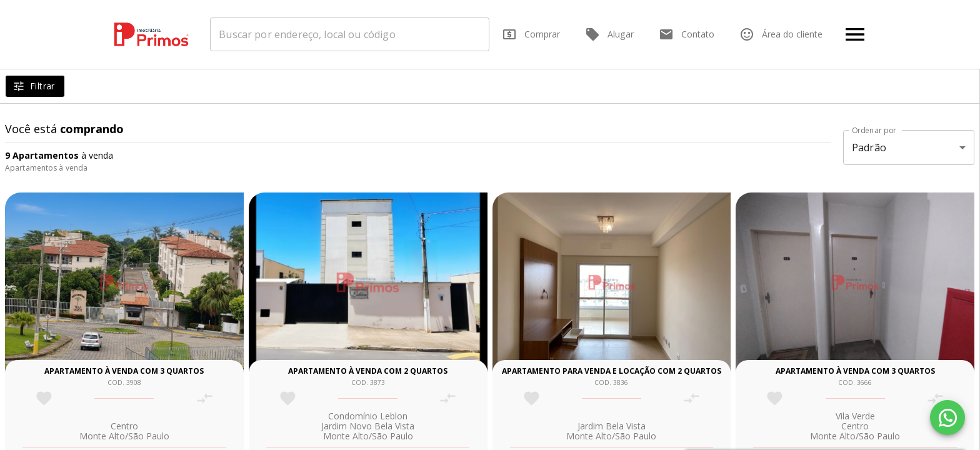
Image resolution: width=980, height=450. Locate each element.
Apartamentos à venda (46, 168)
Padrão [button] (869, 147)
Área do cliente (781, 34)
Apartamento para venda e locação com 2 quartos (612, 371)
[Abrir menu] (855, 34)
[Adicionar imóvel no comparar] (205, 398)
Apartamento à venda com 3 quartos (124, 371)
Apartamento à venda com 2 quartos (368, 371)
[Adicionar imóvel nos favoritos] (44, 398)
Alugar (609, 34)
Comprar (531, 34)
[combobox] (353, 34)
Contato (687, 34)
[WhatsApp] (947, 417)
